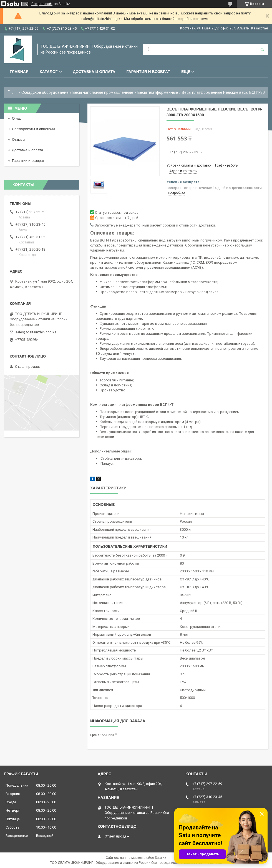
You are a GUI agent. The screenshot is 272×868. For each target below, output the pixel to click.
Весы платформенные (158, 92)
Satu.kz (161, 858)
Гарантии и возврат (28, 161)
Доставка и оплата (94, 72)
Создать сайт (42, 4)
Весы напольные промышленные (103, 92)
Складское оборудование (45, 92)
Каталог (49, 72)
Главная (19, 72)
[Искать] (262, 49)
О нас (17, 118)
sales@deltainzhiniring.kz (36, 332)
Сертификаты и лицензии (33, 129)
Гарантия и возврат (148, 72)
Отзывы (19, 139)
